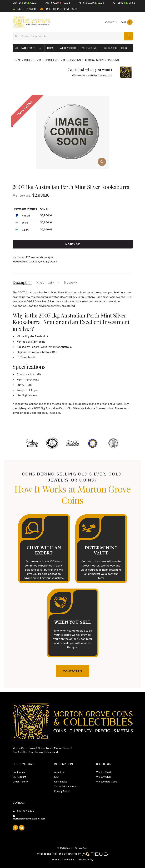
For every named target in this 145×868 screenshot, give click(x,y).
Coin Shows (61, 782)
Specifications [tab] (48, 282)
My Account (19, 777)
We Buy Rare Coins (115, 48)
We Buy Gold (68, 48)
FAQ (56, 777)
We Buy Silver (90, 48)
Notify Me (73, 244)
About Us (59, 772)
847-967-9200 (26, 9)
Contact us (105, 75)
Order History (20, 782)
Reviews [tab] (71, 282)
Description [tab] (22, 282)
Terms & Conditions (65, 786)
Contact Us (72, 671)
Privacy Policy (62, 791)
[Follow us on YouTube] (22, 828)
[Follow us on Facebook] (15, 828)
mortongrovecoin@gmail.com (29, 819)
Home (51, 48)
